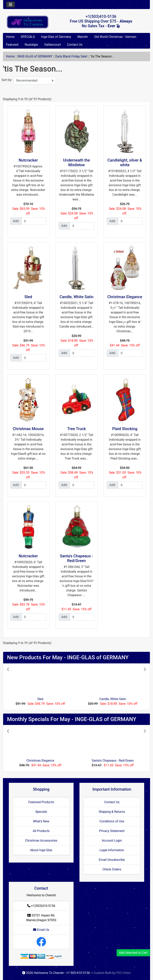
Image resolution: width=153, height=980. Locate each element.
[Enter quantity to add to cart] (34, 221)
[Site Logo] (28, 22)
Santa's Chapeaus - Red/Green (76, 558)
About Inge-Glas (41, 850)
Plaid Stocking (125, 429)
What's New (41, 821)
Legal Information (112, 850)
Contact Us (75, 45)
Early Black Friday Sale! (71, 56)
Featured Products (41, 802)
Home (10, 37)
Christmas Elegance (125, 297)
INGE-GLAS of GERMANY (35, 56)
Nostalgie (31, 45)
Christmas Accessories (41, 841)
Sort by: (7, 80)
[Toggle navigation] (11, 5)
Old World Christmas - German (115, 37)
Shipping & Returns (112, 812)
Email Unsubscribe (112, 860)
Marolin (83, 37)
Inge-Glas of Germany (56, 37)
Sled (28, 297)
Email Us (41, 930)
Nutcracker (28, 160)
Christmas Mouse (28, 429)
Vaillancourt (53, 45)
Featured (12, 45)
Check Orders (112, 869)
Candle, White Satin (76, 297)
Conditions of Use (112, 821)
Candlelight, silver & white (125, 163)
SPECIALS (28, 37)
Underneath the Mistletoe (76, 163)
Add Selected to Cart (133, 953)
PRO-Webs (124, 973)
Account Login (112, 841)
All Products (41, 831)
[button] (18, 687)
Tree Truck (77, 429)
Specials (41, 812)
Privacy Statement (112, 831)
